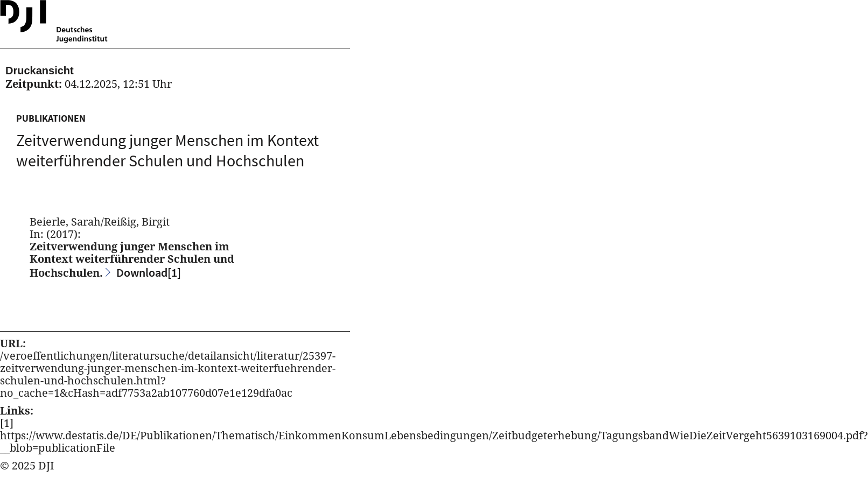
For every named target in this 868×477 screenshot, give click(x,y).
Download (149, 272)
